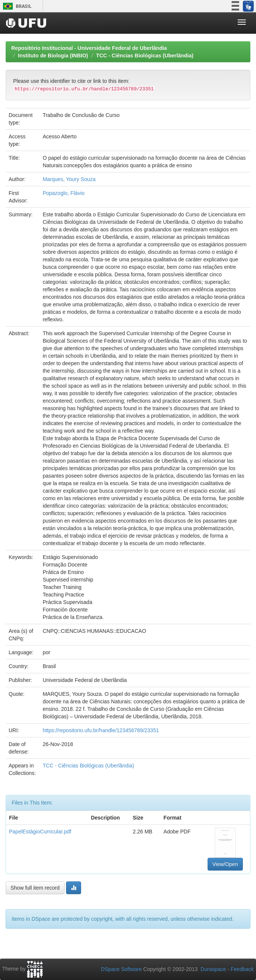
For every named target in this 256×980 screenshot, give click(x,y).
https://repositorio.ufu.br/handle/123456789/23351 (101, 730)
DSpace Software (121, 969)
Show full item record (35, 888)
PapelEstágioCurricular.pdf (40, 832)
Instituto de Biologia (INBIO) (53, 55)
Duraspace (213, 969)
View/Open (225, 864)
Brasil (16, 6)
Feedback (242, 969)
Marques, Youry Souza (69, 179)
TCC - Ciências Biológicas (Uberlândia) (145, 55)
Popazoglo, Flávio (64, 193)
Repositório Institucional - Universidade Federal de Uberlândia (89, 48)
